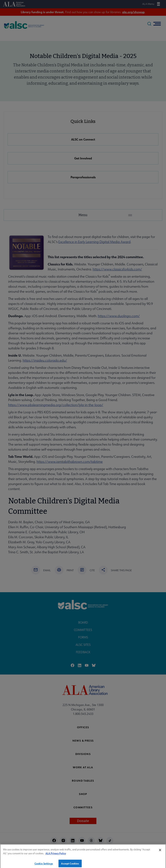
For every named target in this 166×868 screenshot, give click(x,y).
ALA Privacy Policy (56, 856)
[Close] (160, 853)
